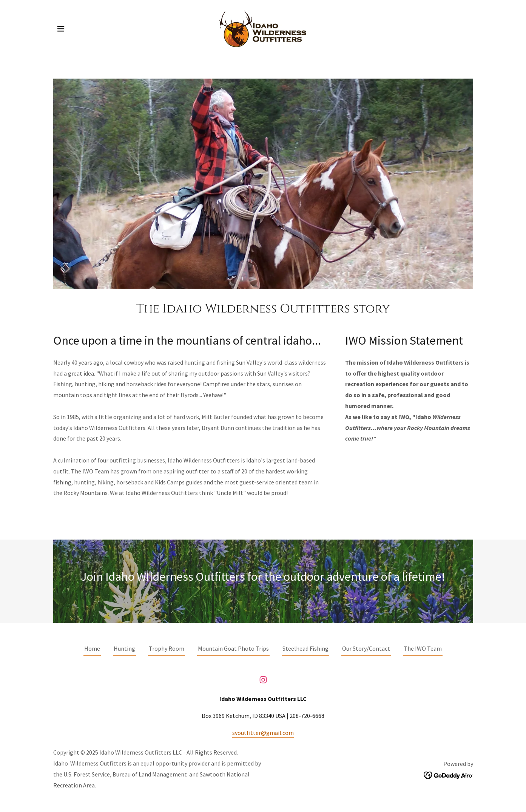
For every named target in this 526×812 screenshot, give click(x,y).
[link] (263, 28)
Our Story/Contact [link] (366, 648)
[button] (61, 29)
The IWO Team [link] (423, 648)
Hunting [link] (124, 648)
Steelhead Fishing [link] (305, 648)
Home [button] (92, 648)
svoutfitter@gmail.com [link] (263, 733)
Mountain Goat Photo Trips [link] (233, 648)
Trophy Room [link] (167, 648)
